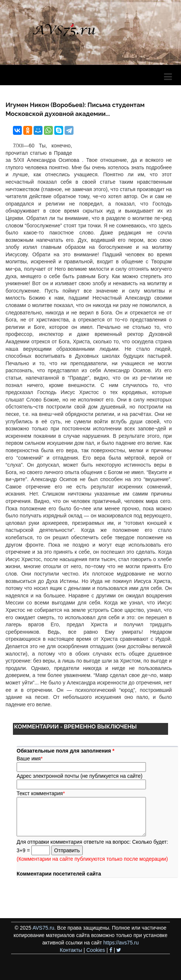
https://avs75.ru (121, 943)
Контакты (71, 950)
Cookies (96, 950)
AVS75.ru (43, 928)
